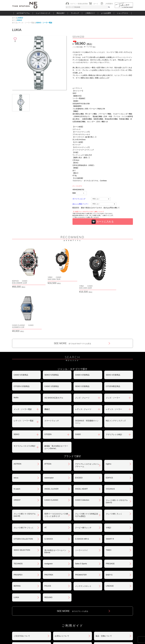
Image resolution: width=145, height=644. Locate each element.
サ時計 (109, 479)
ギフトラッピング (79, 199)
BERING (17, 538)
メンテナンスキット (83, 538)
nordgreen (49, 515)
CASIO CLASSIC (51, 452)
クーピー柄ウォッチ (83, 479)
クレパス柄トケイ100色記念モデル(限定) (87, 467)
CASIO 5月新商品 (21, 326)
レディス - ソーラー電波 (26, 23)
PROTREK (49, 526)
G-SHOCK (49, 491)
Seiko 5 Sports (81, 515)
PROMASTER (81, 526)
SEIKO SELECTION (22, 502)
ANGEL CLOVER (51, 440)
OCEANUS (110, 440)
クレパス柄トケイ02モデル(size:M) (25, 467)
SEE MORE (73, 295)
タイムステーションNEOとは (119, 621)
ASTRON (17, 415)
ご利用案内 (109, 4)
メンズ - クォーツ (82, 349)
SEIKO (19, 20)
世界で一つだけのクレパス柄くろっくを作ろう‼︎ (56, 467)
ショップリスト (123, 13)
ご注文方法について (22, 588)
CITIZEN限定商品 (113, 338)
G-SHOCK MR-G (82, 491)
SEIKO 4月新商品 (113, 326)
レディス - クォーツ (83, 361)
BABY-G (109, 526)
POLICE (48, 538)
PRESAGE (110, 515)
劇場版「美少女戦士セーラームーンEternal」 (56, 399)
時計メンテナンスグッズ (116, 372)
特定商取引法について (64, 598)
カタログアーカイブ (104, 608)
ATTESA (48, 415)
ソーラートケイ (81, 502)
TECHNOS (18, 515)
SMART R (110, 491)
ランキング (75, 13)
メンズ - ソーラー (113, 349)
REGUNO (48, 549)
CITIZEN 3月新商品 (22, 338)
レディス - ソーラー (114, 361)
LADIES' (20, 18)
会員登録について (21, 598)
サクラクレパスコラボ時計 (25, 398)
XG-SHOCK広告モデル (54, 349)
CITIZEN (48, 386)
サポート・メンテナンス (24, 608)
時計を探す (72, 621)
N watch (17, 440)
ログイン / (74, 4)
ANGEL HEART (81, 440)
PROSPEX (18, 526)
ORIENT (17, 452)
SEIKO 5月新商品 (52, 326)
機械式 (47, 361)
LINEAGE (110, 538)
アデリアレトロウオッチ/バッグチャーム (87, 417)
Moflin (16, 349)
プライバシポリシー (104, 598)
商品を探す (61, 13)
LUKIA (16, 549)
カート (96, 4)
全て (14, 18)
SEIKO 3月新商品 (82, 338)
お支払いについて (62, 588)
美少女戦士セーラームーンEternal (55, 503)
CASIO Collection (82, 452)
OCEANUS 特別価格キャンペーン (87, 373)
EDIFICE (109, 429)
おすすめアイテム (23, 13)
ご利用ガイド (90, 13)
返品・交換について (104, 588)
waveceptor (49, 429)
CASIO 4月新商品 (82, 326)
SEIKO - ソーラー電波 (44, 23)
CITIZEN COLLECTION (23, 491)
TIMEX (109, 502)
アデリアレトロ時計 (114, 386)
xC (46, 479)
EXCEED (79, 429)
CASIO (78, 386)
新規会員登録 (83, 4)
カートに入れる (103, 222)
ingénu (109, 415)
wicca (16, 429)
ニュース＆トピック (43, 13)
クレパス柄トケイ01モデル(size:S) (117, 453)
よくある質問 (106, 13)
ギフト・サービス (62, 608)
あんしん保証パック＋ (81, 204)
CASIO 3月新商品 (52, 338)
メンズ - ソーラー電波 (23, 361)
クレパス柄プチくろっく (24, 479)
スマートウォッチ (52, 372)
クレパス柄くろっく (114, 465)
